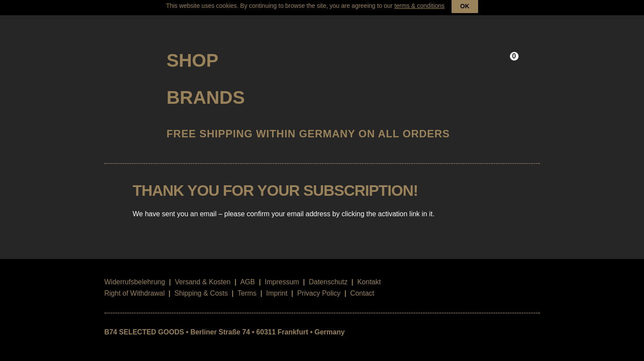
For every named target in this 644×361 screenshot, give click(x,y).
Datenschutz (328, 274)
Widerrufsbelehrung (135, 274)
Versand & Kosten (202, 274)
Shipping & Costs (201, 285)
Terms (247, 285)
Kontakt (369, 274)
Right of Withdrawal (135, 285)
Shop (193, 52)
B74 (128, 49)
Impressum (282, 274)
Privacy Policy (319, 285)
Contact (362, 285)
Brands (206, 90)
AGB (248, 274)
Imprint (277, 285)
